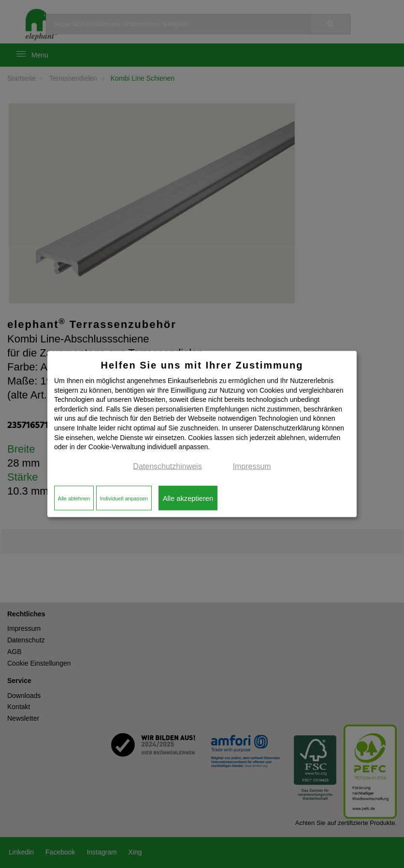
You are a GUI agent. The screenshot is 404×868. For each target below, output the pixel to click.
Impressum (252, 466)
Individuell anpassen (124, 498)
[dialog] (202, 434)
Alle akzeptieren (188, 498)
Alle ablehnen (74, 498)
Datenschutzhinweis (167, 466)
